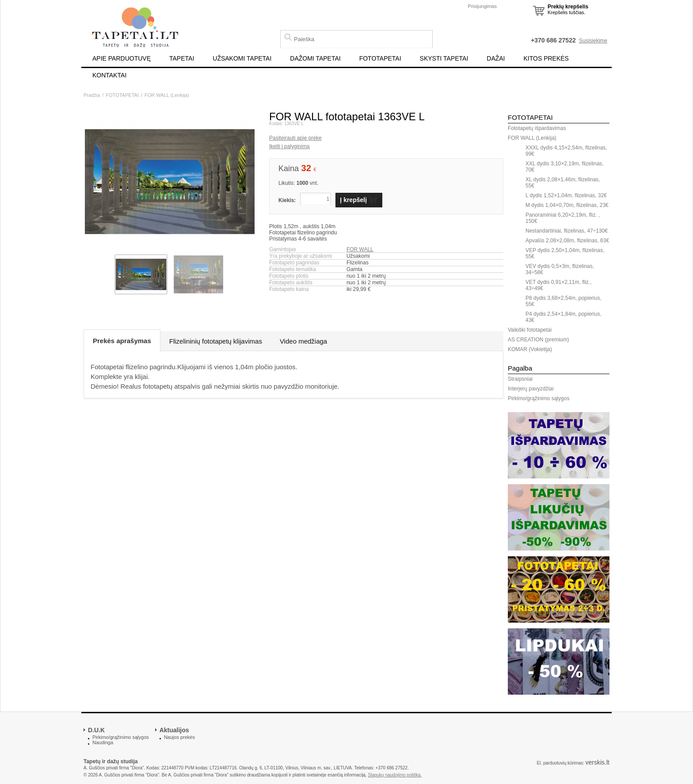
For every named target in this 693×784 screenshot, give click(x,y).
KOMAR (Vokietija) (530, 349)
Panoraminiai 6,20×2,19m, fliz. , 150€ (563, 218)
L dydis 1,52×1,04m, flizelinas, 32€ (566, 195)
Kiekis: (287, 200)
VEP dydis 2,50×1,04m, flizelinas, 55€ (565, 253)
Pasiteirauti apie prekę (295, 138)
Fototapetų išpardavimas (537, 128)
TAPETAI (182, 58)
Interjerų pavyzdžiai (531, 389)
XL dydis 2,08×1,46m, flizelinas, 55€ (563, 183)
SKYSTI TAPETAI (444, 58)
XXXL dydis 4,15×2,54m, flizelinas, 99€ (566, 151)
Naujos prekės (179, 737)
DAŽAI (496, 58)
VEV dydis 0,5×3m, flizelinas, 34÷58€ (560, 269)
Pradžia (92, 95)
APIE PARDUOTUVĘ (122, 58)
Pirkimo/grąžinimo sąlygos (539, 398)
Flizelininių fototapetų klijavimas (216, 341)
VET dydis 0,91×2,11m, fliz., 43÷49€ (559, 285)
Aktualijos (174, 730)
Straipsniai (520, 379)
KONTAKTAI (109, 75)
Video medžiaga (303, 341)
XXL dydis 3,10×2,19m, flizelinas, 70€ (565, 167)
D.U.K (96, 730)
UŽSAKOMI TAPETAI (242, 58)
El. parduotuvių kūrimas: (560, 763)
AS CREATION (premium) (538, 340)
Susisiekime (593, 41)
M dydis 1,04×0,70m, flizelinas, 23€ (567, 205)
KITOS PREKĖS (546, 58)
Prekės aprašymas (122, 341)
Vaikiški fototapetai (530, 330)
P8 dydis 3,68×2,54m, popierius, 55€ (564, 301)
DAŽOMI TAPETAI (315, 58)
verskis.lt (598, 762)
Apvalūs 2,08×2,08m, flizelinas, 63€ (567, 241)
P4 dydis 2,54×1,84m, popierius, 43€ (564, 317)
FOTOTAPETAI (380, 58)
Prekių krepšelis (568, 7)
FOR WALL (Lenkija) (167, 95)
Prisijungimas (482, 6)
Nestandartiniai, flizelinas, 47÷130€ (567, 231)
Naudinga (103, 742)
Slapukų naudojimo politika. (395, 775)
